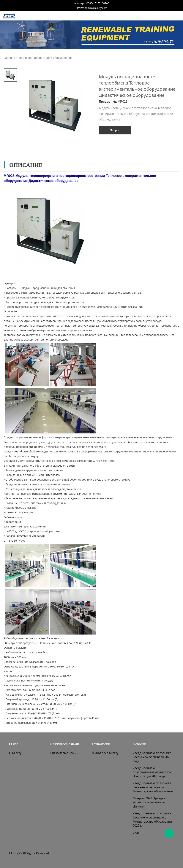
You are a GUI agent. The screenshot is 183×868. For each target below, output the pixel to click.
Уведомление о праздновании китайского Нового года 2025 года (152, 772)
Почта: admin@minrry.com (91, 8)
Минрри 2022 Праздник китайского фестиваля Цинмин (150, 802)
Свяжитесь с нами (63, 753)
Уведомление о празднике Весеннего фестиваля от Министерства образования (153, 787)
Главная (9, 58)
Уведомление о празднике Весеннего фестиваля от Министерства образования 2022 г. (153, 819)
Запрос (115, 130)
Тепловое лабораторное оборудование (45, 58)
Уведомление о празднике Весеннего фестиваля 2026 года (152, 757)
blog (136, 832)
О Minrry (15, 753)
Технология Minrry (105, 753)
